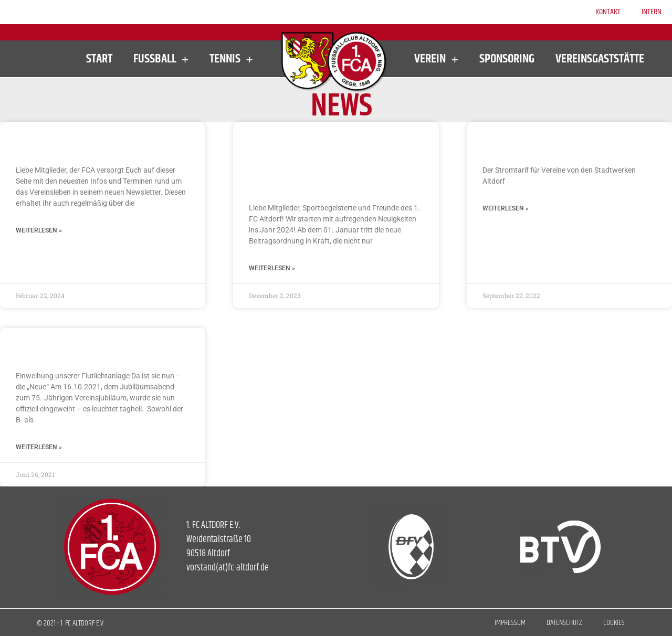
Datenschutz (564, 623)
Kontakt (608, 12)
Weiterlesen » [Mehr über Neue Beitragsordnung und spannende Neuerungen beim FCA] (272, 268)
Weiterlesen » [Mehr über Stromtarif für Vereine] (506, 208)
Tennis (231, 59)
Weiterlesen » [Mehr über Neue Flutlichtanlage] (39, 447)
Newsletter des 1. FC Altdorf (93, 142)
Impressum (510, 623)
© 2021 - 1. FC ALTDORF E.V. (71, 623)
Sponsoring (507, 59)
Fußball (161, 59)
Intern (652, 12)
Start (99, 59)
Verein (436, 59)
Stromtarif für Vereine (545, 142)
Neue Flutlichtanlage (75, 348)
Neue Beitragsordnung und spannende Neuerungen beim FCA (333, 161)
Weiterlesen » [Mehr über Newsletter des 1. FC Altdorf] (39, 230)
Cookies (614, 623)
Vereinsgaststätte (600, 59)
